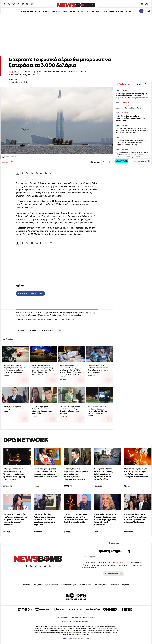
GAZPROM (21, 331)
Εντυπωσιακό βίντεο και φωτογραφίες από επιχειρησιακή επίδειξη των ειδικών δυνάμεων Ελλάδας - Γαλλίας (131, 142)
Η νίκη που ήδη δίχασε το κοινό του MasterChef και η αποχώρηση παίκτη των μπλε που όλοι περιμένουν (45, 473)
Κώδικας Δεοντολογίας (68, 585)
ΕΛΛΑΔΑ (38, 11)
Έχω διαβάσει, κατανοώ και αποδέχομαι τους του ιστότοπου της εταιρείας (114, 562)
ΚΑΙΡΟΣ (99, 11)
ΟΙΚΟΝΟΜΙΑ (56, 11)
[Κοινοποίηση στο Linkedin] (41, 173)
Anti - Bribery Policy (101, 585)
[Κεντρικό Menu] (148, 11)
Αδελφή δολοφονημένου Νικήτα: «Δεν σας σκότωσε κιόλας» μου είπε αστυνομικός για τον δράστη (42, 410)
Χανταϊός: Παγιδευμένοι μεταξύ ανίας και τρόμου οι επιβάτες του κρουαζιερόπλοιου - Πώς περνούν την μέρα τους (132, 130)
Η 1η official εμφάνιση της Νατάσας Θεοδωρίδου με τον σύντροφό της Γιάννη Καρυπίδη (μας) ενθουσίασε (105, 519)
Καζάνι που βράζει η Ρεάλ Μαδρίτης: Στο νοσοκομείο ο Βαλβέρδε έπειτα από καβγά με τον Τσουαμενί (98, 369)
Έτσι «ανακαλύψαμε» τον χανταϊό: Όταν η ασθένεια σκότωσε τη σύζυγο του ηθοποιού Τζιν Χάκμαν (136, 518)
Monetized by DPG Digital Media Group (83, 618)
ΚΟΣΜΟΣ (72, 11)
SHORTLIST (120, 11)
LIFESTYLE (90, 11)
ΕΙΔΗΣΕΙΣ (33, 331)
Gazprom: (13, 72)
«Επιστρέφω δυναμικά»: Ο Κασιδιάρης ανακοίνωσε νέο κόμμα (14, 409)
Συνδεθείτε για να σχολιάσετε (30, 293)
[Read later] (110, 162)
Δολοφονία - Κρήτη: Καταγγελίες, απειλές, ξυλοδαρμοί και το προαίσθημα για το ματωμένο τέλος (104, 474)
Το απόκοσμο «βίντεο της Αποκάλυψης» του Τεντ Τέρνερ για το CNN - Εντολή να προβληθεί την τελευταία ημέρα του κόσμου (132, 96)
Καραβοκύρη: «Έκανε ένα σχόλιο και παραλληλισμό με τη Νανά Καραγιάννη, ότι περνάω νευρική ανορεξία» (15, 519)
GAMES (129, 11)
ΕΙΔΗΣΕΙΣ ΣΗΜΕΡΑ (47, 331)
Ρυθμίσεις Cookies (85, 585)
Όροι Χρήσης (37, 585)
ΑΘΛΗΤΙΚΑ (81, 11)
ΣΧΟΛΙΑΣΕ (95, 162)
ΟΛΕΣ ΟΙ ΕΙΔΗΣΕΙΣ (26, 11)
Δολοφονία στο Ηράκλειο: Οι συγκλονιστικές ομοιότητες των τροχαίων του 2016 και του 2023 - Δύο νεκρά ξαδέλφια (98, 411)
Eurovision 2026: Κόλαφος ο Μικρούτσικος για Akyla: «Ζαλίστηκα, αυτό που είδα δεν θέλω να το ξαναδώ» (76, 518)
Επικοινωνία (115, 585)
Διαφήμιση (125, 585)
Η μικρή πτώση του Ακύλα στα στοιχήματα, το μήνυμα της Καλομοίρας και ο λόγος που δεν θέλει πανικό (136, 473)
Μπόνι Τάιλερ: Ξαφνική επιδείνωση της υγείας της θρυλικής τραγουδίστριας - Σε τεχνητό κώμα (130, 118)
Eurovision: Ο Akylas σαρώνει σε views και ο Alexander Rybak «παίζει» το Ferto (132, 107)
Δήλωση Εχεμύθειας (51, 585)
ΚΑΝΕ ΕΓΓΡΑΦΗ (114, 574)
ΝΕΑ (60, 331)
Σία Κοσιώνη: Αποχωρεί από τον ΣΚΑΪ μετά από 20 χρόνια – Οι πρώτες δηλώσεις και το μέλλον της (71, 410)
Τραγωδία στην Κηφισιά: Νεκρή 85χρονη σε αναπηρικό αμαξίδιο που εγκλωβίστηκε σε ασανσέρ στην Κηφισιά (14, 369)
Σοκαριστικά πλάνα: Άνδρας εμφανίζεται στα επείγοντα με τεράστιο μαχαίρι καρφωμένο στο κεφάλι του (45, 519)
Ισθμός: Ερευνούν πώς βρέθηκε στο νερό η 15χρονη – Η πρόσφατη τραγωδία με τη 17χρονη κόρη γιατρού (14, 474)
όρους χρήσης (119, 562)
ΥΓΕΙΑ (64, 11)
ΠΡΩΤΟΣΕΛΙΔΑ (109, 11)
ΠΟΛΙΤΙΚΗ (46, 11)
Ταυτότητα (26, 585)
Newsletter (32, 319)
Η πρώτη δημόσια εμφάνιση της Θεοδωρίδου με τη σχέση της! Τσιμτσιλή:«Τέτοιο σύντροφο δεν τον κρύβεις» (76, 474)
